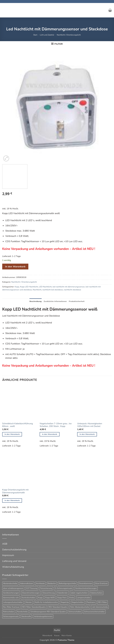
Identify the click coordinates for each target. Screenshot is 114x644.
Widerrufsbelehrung (13, 567)
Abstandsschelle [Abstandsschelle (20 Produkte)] (10, 584)
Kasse (57, 636)
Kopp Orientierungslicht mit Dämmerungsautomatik (15, 491)
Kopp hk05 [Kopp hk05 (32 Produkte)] (50, 598)
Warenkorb (47, 636)
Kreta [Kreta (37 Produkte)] (72, 598)
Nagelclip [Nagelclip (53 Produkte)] (65, 602)
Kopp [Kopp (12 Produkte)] (40, 598)
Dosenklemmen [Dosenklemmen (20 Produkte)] (86, 584)
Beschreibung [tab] (35, 301)
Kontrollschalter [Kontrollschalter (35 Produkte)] (28, 598)
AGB (5, 544)
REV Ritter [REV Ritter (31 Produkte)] (103, 602)
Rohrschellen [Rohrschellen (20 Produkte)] (9, 612)
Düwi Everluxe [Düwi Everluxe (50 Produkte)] (101, 584)
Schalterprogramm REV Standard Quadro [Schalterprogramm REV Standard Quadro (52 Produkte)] (48, 612)
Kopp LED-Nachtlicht (29, 287)
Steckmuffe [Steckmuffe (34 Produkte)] (26, 616)
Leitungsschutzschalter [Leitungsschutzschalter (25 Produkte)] (13, 602)
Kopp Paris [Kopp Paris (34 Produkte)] (62, 598)
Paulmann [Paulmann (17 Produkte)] (91, 602)
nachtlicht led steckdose (53, 290)
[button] (110, 10)
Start (35, 35)
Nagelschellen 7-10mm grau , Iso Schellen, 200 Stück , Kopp (56, 425)
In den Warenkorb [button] (12, 434)
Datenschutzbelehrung (14, 550)
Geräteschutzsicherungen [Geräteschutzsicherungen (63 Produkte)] (86, 588)
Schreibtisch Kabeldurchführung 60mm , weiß (18, 425)
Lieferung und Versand (14, 561)
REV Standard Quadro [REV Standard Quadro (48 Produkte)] (58, 607)
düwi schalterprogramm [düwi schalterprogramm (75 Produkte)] (13, 588)
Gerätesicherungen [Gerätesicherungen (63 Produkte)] (11, 593)
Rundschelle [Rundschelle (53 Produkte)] (22, 612)
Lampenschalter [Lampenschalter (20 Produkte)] (84, 598)
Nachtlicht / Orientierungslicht (69, 35)
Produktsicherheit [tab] (77, 301)
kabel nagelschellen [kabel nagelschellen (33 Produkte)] (79, 593)
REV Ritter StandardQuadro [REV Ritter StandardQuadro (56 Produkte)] (34, 607)
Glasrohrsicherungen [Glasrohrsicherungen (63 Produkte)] (31, 593)
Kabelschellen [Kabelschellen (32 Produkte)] (97, 593)
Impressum (8, 555)
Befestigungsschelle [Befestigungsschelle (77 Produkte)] (67, 584)
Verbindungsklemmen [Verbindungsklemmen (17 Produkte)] (43, 616)
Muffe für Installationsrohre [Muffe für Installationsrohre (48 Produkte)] (46, 602)
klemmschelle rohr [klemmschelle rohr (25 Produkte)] (11, 598)
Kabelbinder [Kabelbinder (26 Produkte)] (63, 593)
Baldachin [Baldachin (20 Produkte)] (52, 584)
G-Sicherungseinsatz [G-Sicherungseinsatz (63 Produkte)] (64, 588)
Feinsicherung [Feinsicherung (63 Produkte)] (46, 588)
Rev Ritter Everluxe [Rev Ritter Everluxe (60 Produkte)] (11, 607)
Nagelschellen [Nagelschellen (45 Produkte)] (78, 602)
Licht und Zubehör (47, 35)
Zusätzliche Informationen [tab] (55, 301)
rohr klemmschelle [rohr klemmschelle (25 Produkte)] (100, 607)
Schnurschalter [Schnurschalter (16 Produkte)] (75, 612)
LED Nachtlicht (45, 287)
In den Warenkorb (15, 267)
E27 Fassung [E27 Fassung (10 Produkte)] (32, 588)
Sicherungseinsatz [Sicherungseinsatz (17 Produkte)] (11, 616)
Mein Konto (67, 636)
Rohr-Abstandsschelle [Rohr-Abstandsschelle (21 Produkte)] (80, 607)
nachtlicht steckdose (72, 290)
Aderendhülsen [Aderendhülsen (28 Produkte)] (27, 584)
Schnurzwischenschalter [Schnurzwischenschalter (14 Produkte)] (94, 612)
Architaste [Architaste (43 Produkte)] (40, 584)
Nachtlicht (37, 290)
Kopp (17, 287)
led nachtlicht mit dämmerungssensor (69, 287)
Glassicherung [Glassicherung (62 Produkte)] (49, 593)
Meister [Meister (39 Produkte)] (29, 602)
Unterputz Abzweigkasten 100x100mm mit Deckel (90, 425)
